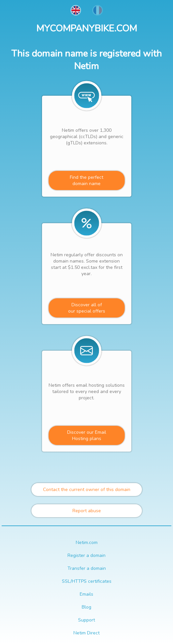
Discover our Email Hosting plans (87, 435)
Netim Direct (86, 633)
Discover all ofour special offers (87, 308)
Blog (86, 607)
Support (86, 620)
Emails (86, 594)
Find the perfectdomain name (86, 180)
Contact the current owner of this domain (87, 490)
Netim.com (87, 543)
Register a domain (86, 555)
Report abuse (87, 511)
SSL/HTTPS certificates (87, 581)
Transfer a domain (87, 568)
